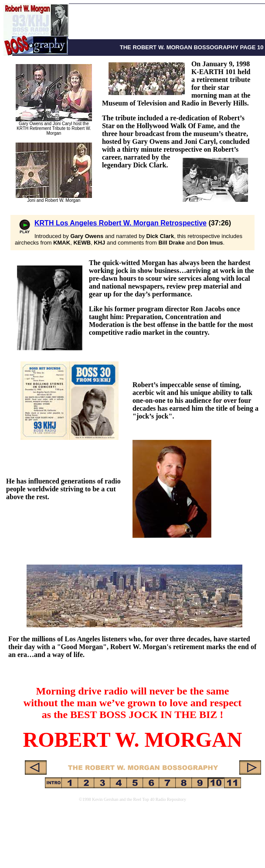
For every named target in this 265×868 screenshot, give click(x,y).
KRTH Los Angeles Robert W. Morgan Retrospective (121, 223)
